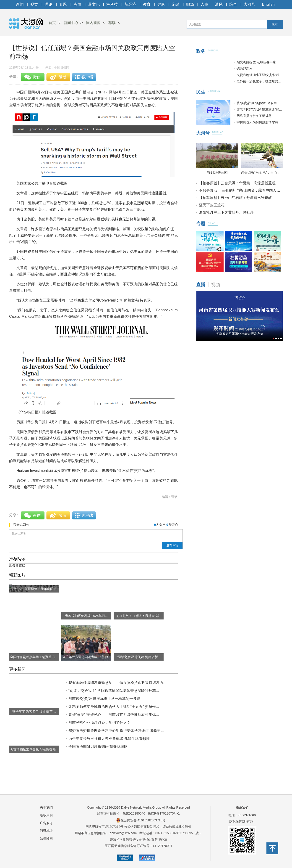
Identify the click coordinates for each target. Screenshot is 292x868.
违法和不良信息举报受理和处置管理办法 (138, 839)
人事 (204, 4)
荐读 (112, 23)
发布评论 (172, 545)
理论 (49, 4)
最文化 (94, 4)
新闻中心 (71, 23)
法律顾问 (46, 839)
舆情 (78, 4)
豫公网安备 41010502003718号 (141, 820)
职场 (190, 4)
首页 (52, 23)
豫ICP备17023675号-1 (164, 813)
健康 (161, 4)
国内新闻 (93, 23)
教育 (147, 4)
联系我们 (242, 807)
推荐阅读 (17, 559)
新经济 (130, 4)
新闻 (20, 4)
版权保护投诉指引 (242, 821)
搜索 (275, 24)
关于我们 (46, 807)
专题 (63, 4)
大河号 (249, 4)
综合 (233, 4)
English (268, 4)
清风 (219, 4)
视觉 (34, 4)
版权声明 (46, 815)
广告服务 (46, 823)
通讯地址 (46, 831)
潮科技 (112, 4)
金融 (175, 4)
